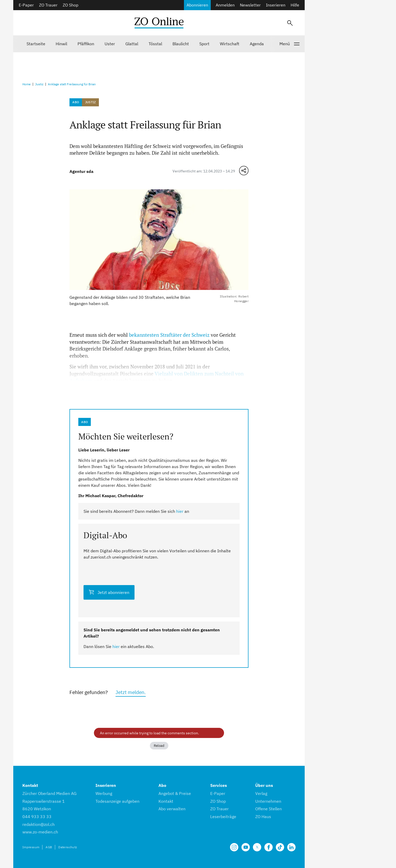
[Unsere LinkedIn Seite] (291, 847)
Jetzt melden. (131, 692)
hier (180, 511)
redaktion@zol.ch (39, 824)
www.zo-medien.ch (40, 832)
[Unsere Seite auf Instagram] (234, 847)
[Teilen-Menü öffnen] (244, 171)
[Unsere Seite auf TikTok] (280, 847)
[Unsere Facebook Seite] (269, 847)
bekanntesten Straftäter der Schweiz (169, 335)
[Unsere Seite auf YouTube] (246, 847)
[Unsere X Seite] (257, 847)
